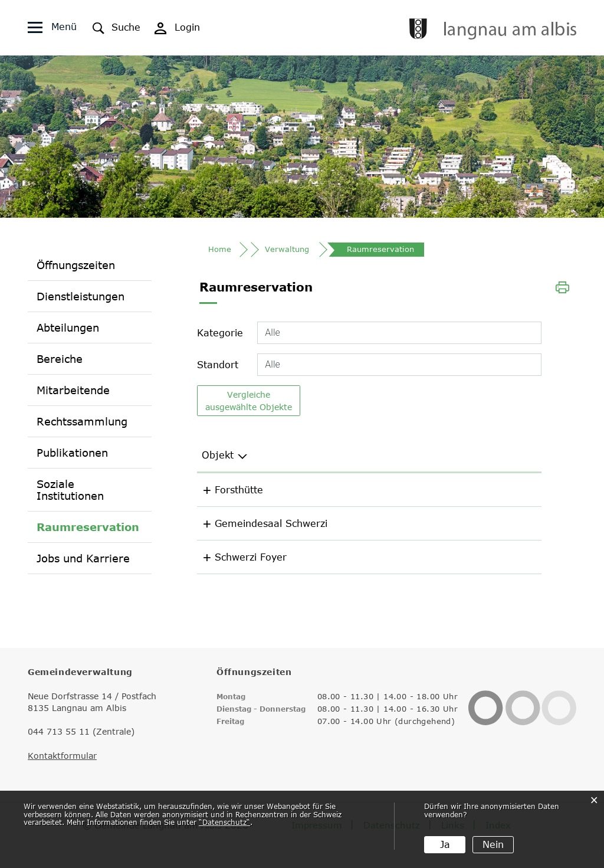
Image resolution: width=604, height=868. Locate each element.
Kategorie (220, 335)
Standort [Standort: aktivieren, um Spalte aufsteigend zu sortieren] (379, 457)
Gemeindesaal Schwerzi (289, 525)
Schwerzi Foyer (269, 559)
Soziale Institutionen (70, 490)
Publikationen (72, 453)
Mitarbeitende (73, 391)
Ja (445, 844)
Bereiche (60, 359)
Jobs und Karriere (83, 559)
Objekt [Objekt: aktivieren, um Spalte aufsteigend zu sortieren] (249, 457)
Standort (218, 366)
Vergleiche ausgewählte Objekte (249, 402)
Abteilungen (68, 328)
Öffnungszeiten (76, 266)
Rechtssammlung (82, 422)
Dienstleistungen (81, 297)
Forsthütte (257, 492)
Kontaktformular (62, 758)
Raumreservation (88, 527)
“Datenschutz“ (224, 822)
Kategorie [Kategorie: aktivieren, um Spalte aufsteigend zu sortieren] (479, 457)
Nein (493, 844)
